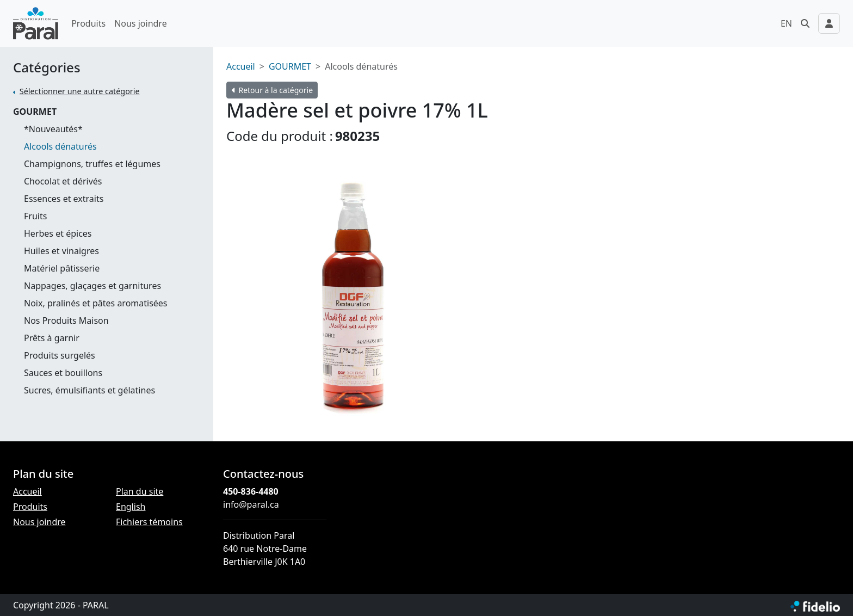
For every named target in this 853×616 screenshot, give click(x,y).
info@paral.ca (251, 504)
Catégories (47, 68)
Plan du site (140, 491)
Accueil (241, 66)
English (131, 507)
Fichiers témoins (149, 522)
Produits (88, 23)
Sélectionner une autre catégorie (80, 91)
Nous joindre (141, 23)
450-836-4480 (251, 491)
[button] (805, 23)
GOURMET (35, 112)
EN (786, 23)
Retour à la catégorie (272, 90)
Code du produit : (280, 136)
